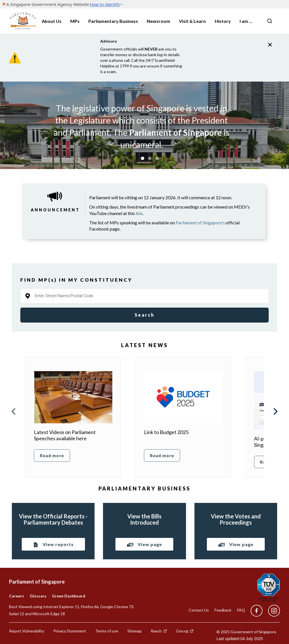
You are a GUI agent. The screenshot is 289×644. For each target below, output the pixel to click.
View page (144, 544)
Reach (159, 631)
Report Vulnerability (27, 631)
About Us (52, 21)
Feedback (223, 610)
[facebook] (257, 611)
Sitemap (134, 631)
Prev (14, 411)
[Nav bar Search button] (270, 21)
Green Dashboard (69, 596)
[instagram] (271, 611)
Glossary (38, 596)
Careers (17, 596)
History (223, 21)
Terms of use (107, 631)
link (139, 213)
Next (275, 411)
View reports (53, 545)
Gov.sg (185, 631)
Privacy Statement (70, 631)
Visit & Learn (192, 21)
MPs (75, 21)
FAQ (241, 610)
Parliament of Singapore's (200, 223)
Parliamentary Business (113, 21)
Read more (52, 455)
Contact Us (199, 610)
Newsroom (158, 21)
